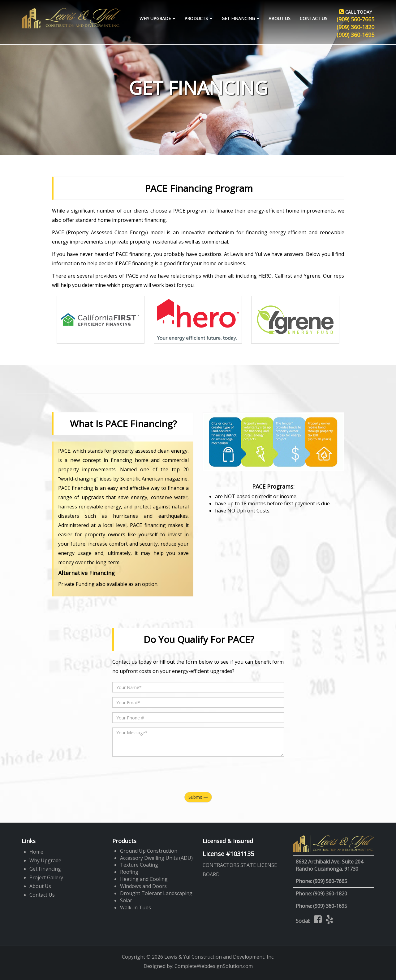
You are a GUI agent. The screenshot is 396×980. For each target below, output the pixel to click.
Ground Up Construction (149, 851)
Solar (126, 900)
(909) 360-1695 (330, 906)
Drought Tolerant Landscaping (156, 893)
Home (36, 852)
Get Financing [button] (240, 18)
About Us (280, 18)
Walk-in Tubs (136, 907)
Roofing (129, 872)
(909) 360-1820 (330, 894)
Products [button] (198, 18)
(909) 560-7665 (330, 881)
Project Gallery (46, 877)
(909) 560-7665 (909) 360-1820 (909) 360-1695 (355, 23)
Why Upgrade (45, 860)
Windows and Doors (143, 886)
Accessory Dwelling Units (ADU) (156, 858)
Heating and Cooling (144, 879)
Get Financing (45, 869)
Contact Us (314, 18)
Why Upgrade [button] (157, 18)
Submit (198, 797)
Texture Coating (139, 865)
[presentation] (198, 773)
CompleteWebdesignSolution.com (214, 966)
